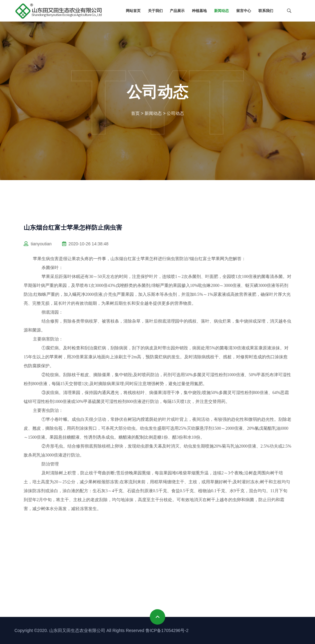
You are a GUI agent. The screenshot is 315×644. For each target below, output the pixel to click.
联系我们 (266, 11)
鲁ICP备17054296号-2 (167, 630)
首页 (135, 113)
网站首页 (133, 11)
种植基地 (199, 11)
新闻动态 (221, 11)
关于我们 (155, 11)
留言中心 (244, 11)
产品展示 (177, 11)
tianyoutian (38, 244)
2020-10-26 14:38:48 (85, 244)
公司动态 (175, 113)
